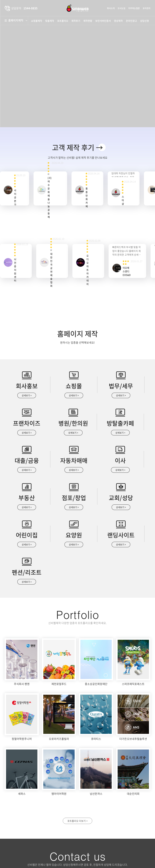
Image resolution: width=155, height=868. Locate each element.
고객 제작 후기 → (77, 147)
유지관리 (147, 8)
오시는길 (121, 8)
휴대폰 (125, 814)
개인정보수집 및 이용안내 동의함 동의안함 (100, 842)
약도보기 (16, 820)
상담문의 (93, 854)
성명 (87, 814)
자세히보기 (130, 842)
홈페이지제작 (17, 20)
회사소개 (111, 8)
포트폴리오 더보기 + (77, 753)
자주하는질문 (134, 8)
